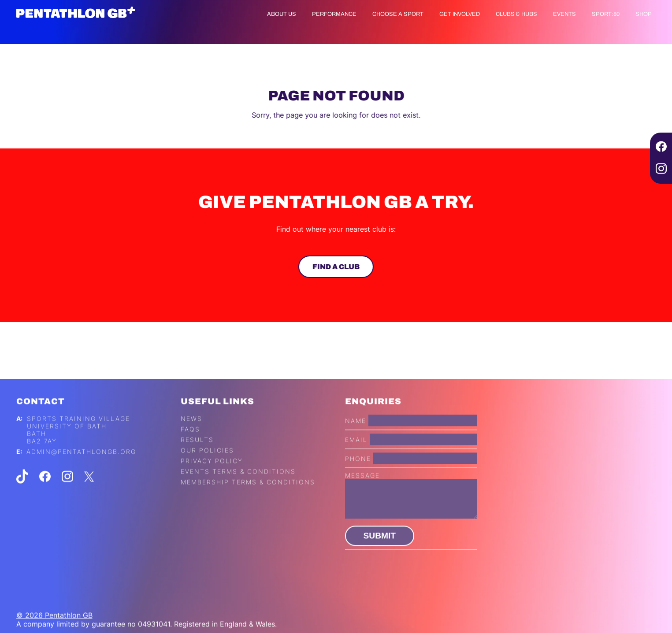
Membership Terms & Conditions (248, 494)
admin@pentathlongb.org (81, 463)
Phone (358, 470)
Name (356, 432)
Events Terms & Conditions (238, 483)
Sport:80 (606, 14)
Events (564, 14)
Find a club (335, 267)
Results (197, 451)
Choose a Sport (398, 14)
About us (282, 14)
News (191, 430)
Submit (380, 547)
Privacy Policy (212, 472)
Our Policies (207, 462)
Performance (334, 14)
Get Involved (460, 14)
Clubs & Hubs (516, 14)
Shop (644, 14)
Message (362, 487)
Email (356, 451)
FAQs (190, 441)
